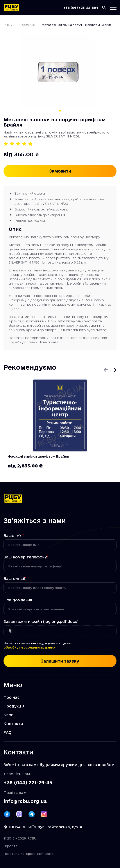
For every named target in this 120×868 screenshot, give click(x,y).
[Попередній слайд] (106, 370)
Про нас (12, 697)
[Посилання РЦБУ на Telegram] (32, 814)
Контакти (13, 724)
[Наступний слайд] (114, 370)
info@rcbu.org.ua (25, 801)
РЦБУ (8, 25)
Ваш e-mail (15, 579)
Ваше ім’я (14, 536)
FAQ (7, 733)
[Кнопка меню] (113, 8)
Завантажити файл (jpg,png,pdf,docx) (41, 622)
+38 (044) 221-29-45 (28, 782)
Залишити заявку (60, 661)
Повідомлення (18, 600)
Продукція (27, 25)
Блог (8, 715)
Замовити (60, 171)
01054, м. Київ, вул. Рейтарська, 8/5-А (46, 827)
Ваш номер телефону (26, 557)
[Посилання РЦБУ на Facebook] (7, 814)
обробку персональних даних (29, 647)
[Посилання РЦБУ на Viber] (19, 814)
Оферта (11, 846)
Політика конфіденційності (28, 854)
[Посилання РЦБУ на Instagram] (44, 814)
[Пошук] (104, 8)
